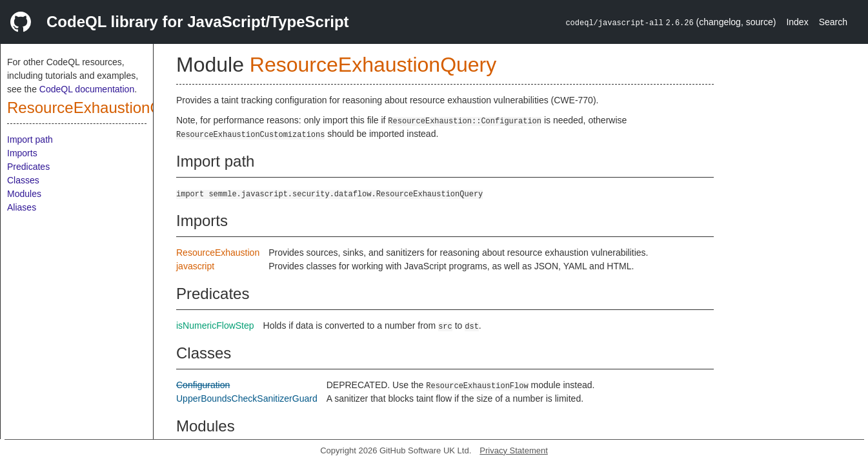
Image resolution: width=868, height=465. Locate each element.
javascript (195, 266)
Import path (30, 139)
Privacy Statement (514, 450)
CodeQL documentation (87, 89)
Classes (23, 180)
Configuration (203, 385)
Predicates (28, 167)
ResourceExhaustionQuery (100, 108)
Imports (22, 153)
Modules (24, 194)
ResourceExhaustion (218, 253)
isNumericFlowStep (215, 325)
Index (797, 22)
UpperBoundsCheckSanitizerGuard (247, 398)
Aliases (22, 207)
